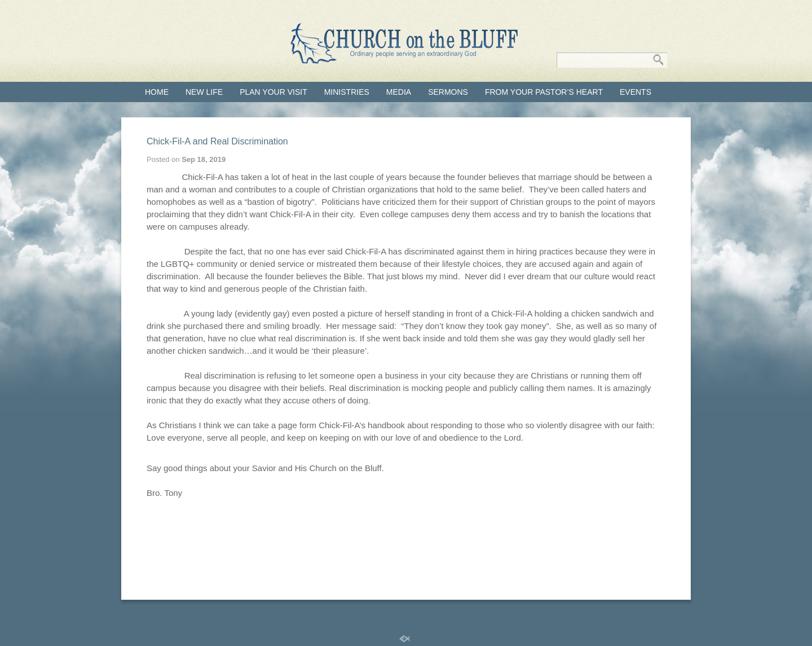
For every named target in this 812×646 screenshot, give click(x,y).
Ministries (347, 92)
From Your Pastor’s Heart (544, 92)
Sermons (448, 92)
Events (636, 92)
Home (157, 92)
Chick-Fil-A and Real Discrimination (217, 141)
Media (399, 92)
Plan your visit (273, 92)
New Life (204, 92)
